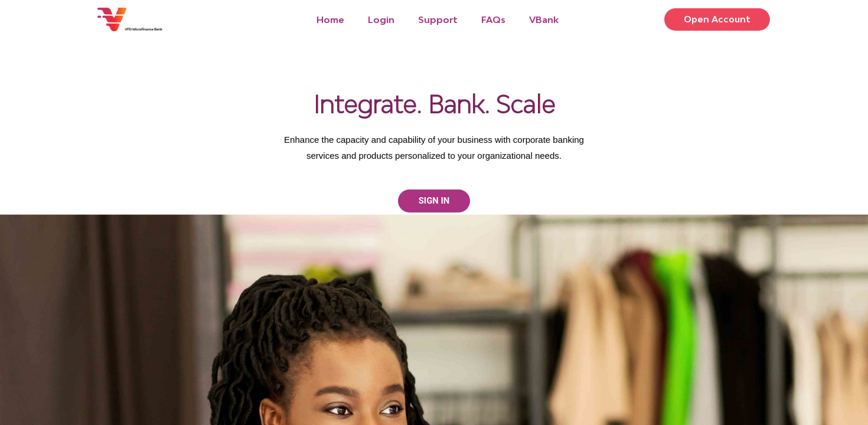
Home (330, 19)
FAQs (493, 19)
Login (381, 19)
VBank (544, 19)
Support (438, 19)
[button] (715, 20)
